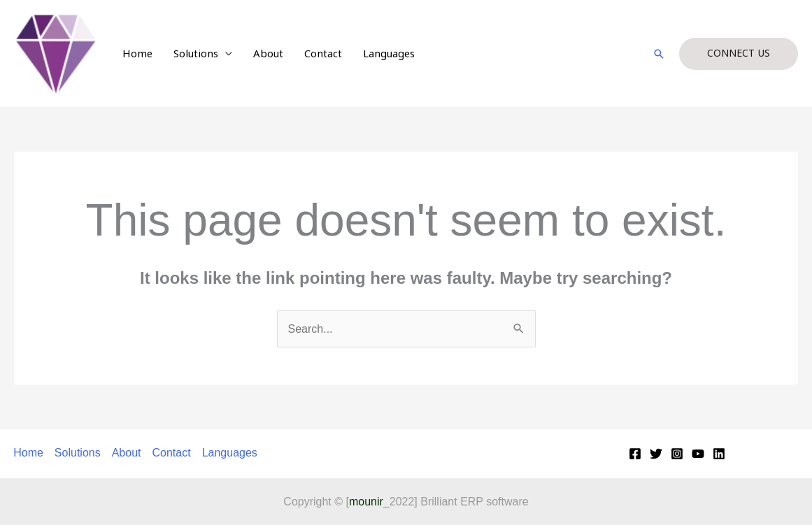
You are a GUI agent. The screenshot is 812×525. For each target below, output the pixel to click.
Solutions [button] (196, 54)
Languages (389, 54)
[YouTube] (698, 454)
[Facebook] (635, 454)
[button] (659, 54)
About (268, 54)
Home (137, 54)
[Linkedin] (719, 454)
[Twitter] (656, 454)
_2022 (382, 502)
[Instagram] (677, 454)
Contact (323, 54)
